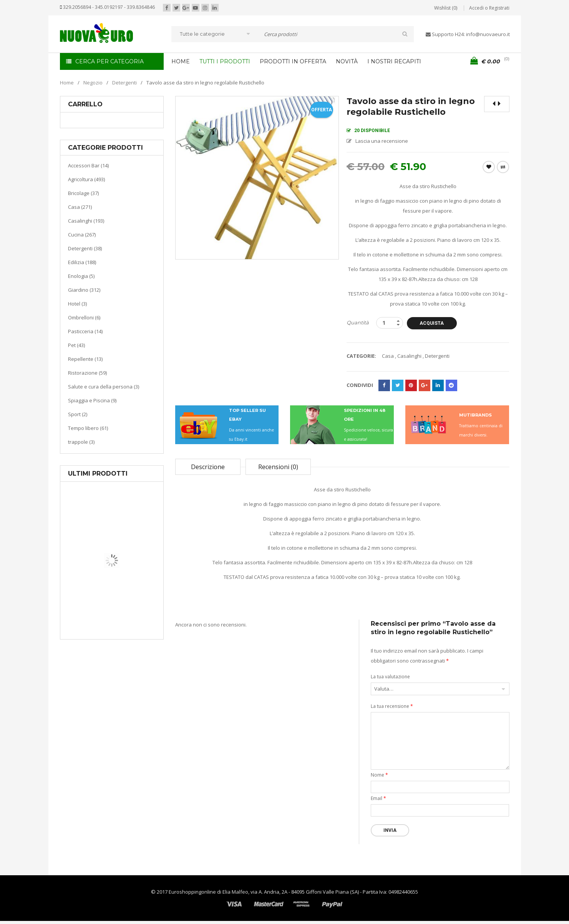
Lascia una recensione (382, 141)
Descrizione (208, 467)
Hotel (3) (77, 304)
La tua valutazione (390, 677)
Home (67, 83)
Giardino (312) (84, 290)
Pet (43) (76, 345)
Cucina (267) (82, 235)
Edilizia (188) (82, 262)
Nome (379, 775)
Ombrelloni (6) (84, 317)
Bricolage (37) (83, 193)
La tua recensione (392, 706)
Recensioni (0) (278, 467)
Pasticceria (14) (85, 331)
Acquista (432, 323)
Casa (110, 601)
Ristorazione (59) (87, 373)
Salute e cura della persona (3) (104, 387)
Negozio (93, 83)
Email (378, 798)
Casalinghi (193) (86, 221)
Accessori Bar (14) (88, 165)
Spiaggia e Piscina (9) (92, 400)
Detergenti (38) (85, 248)
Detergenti (124, 83)
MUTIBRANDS (475, 415)
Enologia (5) (81, 276)
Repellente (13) (85, 359)
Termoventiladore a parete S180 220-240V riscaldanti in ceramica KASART (129, 633)
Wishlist (489, 167)
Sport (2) (78, 414)
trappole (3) (81, 442)
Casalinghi (409, 356)
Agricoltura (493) (86, 179)
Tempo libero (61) (88, 428)
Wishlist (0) (446, 8)
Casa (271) (80, 207)
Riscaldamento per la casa (130, 610)
